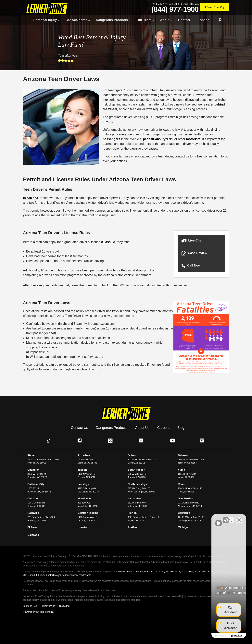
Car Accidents (76, 20)
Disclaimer (65, 606)
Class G (108, 242)
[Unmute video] (182, 518)
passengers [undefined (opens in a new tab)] (112, 139)
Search (218, 20)
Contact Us (79, 428)
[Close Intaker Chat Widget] (239, 518)
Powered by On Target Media (38, 612)
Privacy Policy (48, 606)
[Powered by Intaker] (219, 636)
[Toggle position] (231, 518)
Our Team (144, 20)
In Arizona (31, 198)
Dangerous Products (112, 20)
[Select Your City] (214, 7)
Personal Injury (45, 20)
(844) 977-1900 (175, 9)
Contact (184, 20)
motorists (193, 139)
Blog (181, 428)
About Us (142, 428)
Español (204, 20)
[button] (201, 241)
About (165, 20)
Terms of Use (30, 606)
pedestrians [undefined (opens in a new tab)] (152, 139)
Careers (164, 428)
